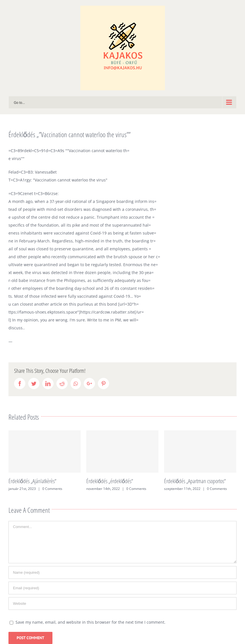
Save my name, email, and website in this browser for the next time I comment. (91, 622)
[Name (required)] (122, 572)
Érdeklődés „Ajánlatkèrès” (32, 481)
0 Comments (52, 489)
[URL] (122, 604)
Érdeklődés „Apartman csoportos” (195, 481)
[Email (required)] (122, 588)
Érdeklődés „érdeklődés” (110, 481)
